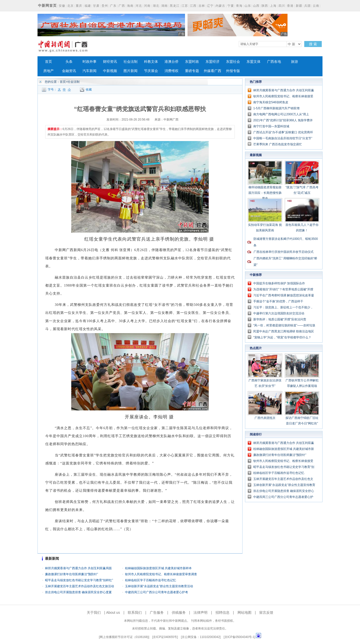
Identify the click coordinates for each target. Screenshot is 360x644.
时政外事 (89, 62)
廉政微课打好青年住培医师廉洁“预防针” (71, 574)
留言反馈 (266, 612)
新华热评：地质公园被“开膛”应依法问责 (280, 319)
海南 (130, 6)
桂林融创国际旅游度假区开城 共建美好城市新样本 (158, 568)
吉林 (202, 6)
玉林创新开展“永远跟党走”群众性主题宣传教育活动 (159, 586)
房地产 (48, 71)
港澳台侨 (171, 62)
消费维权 (171, 71)
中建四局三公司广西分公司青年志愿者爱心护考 (156, 592)
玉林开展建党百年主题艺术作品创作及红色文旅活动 (79, 586)
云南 (316, 6)
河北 (139, 6)
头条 (69, 62)
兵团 (307, 6)
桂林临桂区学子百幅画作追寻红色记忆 (150, 580)
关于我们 (94, 612)
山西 (256, 6)
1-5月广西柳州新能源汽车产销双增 (276, 108)
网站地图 (244, 612)
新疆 (299, 6)
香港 (290, 6)
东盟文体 (253, 62)
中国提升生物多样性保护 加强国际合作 (279, 283)
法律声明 (200, 612)
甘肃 (96, 6)
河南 (147, 6)
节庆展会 (151, 71)
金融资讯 (69, 71)
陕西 (265, 6)
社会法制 (130, 62)
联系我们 (135, 612)
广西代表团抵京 (265, 418)
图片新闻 (130, 71)
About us (113, 612)
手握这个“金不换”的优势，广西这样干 (278, 301)
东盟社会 (233, 62)
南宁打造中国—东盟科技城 (271, 126)
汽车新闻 (89, 71)
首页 (48, 62)
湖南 (164, 6)
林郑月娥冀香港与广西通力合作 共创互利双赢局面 (78, 568)
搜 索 (313, 44)
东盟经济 (212, 62)
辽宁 (210, 6)
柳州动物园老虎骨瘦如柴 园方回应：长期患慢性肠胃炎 (265, 193)
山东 (248, 6)
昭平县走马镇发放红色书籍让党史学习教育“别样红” (79, 580)
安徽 (62, 6)
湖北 (156, 6)
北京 (70, 6)
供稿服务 (179, 612)
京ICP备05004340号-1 (239, 637)
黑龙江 (175, 6)
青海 (239, 6)
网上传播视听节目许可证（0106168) (124, 637)
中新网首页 (47, 6)
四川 (282, 6)
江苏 (185, 6)
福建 (88, 6)
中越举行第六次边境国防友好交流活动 (279, 313)
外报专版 (233, 71)
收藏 (89, 90)
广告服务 (157, 612)
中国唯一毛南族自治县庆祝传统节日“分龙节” (283, 138)
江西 (193, 6)
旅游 (294, 62)
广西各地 (274, 62)
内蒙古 (220, 6)
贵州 (105, 6)
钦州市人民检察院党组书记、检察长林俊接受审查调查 (161, 574)
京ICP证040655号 (165, 637)
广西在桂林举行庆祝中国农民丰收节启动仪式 (283, 252)
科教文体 (151, 62)
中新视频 (110, 71)
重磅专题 (192, 71)
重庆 (79, 6)
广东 (113, 6)
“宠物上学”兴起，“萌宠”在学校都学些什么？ (282, 337)
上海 (273, 6)
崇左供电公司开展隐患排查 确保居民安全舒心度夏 (78, 592)
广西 (122, 6)
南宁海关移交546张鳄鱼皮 (271, 102)
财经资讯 (110, 62)
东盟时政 (192, 62)
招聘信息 (222, 612)
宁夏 (231, 6)
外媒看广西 (212, 71)
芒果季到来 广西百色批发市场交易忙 (278, 144)
